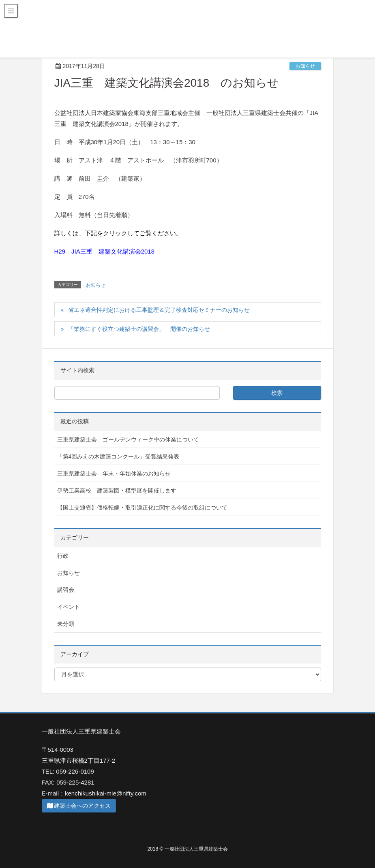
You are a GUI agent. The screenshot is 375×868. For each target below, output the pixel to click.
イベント (69, 607)
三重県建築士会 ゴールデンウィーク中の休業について (128, 439)
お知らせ (305, 66)
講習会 (66, 590)
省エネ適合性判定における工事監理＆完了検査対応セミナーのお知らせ (159, 310)
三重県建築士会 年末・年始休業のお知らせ (114, 473)
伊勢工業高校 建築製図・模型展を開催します (117, 491)
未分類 (66, 624)
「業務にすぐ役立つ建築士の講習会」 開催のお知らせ (139, 329)
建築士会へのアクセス (79, 806)
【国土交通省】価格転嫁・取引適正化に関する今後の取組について (142, 508)
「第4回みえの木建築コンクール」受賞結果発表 (118, 456)
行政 (63, 556)
